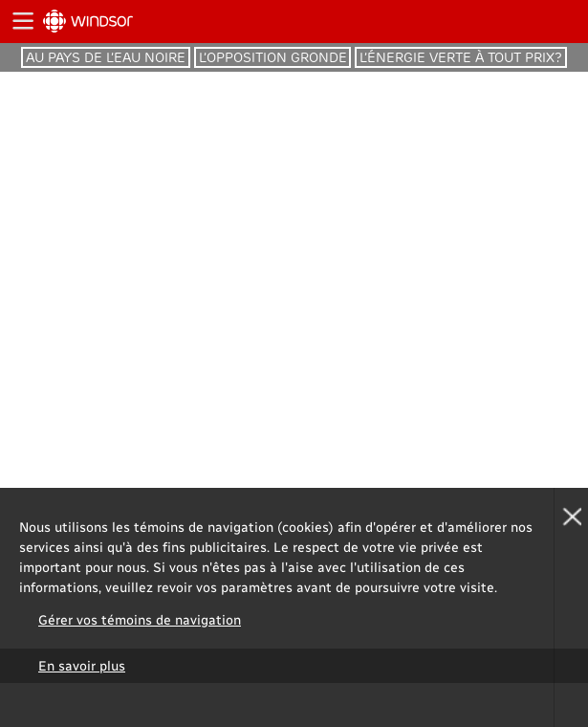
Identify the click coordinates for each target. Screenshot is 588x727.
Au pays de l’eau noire (106, 57)
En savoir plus (82, 665)
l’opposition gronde (273, 57)
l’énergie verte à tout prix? (461, 57)
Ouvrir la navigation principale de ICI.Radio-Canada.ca (22, 22)
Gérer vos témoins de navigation (140, 619)
